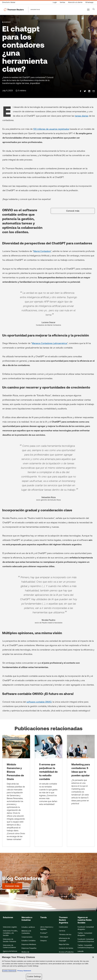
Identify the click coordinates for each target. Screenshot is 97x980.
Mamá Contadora (42, 251)
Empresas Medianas (29, 944)
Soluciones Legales (10, 927)
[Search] (94, 9)
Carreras (62, 931)
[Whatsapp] (89, 2)
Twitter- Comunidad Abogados (85, 934)
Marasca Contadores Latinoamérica (49, 343)
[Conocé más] (73, 211)
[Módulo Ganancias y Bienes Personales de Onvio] (16, 791)
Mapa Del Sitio (64, 944)
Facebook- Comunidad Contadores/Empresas (86, 940)
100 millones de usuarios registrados (51, 129)
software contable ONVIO (39, 702)
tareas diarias (82, 116)
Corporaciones (27, 937)
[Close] (93, 957)
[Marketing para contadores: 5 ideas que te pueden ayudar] (81, 791)
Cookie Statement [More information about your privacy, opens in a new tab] (9, 971)
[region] (48, 967)
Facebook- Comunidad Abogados (86, 928)
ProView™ (44, 933)
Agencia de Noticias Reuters (10, 952)
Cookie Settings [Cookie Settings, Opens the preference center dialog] (34, 977)
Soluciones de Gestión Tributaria (9, 940)
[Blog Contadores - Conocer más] (12, 886)
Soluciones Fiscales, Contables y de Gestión (10, 933)
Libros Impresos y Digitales (47, 928)
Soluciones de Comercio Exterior (9, 946)
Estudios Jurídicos (28, 927)
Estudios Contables (29, 941)
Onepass (44, 941)
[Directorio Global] (9, 2)
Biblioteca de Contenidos (26, 932)
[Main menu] (88, 10)
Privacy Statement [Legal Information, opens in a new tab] (24, 971)
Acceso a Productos (66, 952)
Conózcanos (63, 927)
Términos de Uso (65, 935)
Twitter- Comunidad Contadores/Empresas (86, 946)
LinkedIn (81, 951)
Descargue (44, 937)
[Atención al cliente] (75, 2)
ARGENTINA (35, 10)
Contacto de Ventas (66, 948)
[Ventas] (62, 2)
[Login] (55, 2)
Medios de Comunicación (27, 953)
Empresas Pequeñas (29, 948)
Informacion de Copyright (64, 939)
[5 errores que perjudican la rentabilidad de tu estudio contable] (49, 791)
